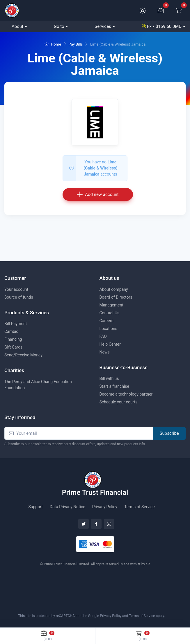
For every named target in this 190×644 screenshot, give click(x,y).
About (17, 26)
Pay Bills (76, 44)
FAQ (103, 336)
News (105, 352)
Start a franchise (114, 386)
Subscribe (169, 433)
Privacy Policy (105, 507)
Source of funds (19, 297)
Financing (13, 339)
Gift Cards (13, 347)
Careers (106, 321)
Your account (16, 289)
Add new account (98, 194)
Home (53, 44)
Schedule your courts (119, 402)
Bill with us (109, 378)
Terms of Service (140, 507)
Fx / (162, 26)
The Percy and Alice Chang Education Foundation (38, 385)
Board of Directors (116, 297)
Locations (108, 329)
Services (103, 26)
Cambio (11, 331)
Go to (59, 26)
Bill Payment (16, 324)
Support (35, 507)
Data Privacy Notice (68, 507)
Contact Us (110, 313)
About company (114, 289)
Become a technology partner (126, 394)
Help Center (110, 344)
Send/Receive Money (23, 355)
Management (111, 305)
